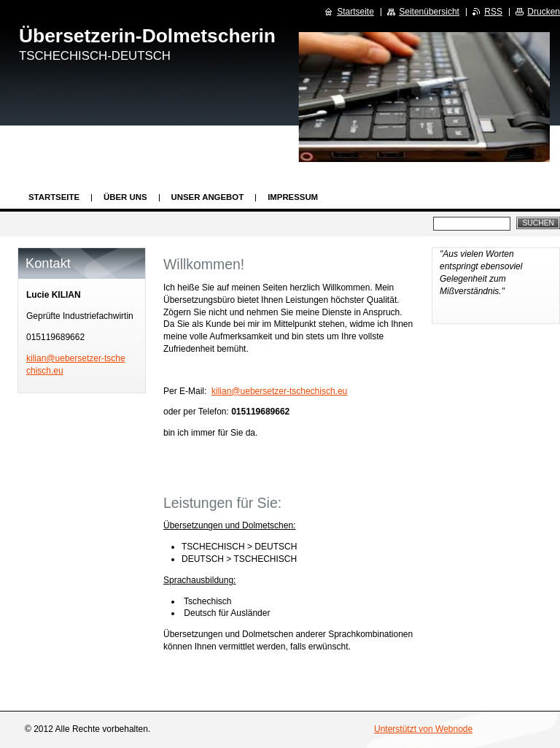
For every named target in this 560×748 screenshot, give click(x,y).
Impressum (293, 197)
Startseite (54, 197)
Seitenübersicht (429, 12)
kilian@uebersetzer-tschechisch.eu (279, 391)
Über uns (125, 197)
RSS (493, 12)
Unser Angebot (208, 197)
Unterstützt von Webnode (423, 729)
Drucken (544, 12)
